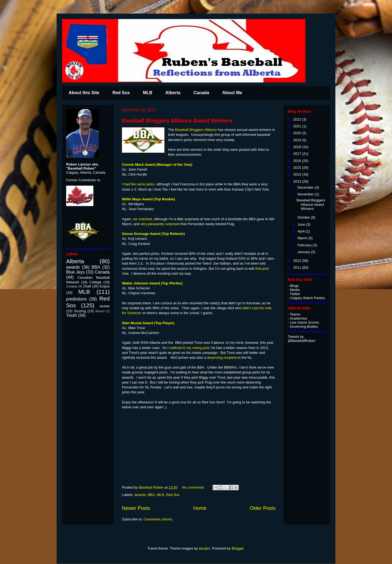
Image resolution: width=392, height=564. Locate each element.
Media (295, 290)
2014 (298, 174)
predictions (76, 299)
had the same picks (139, 184)
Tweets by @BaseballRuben (301, 339)
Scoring (80, 311)
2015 (298, 168)
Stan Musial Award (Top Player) (148, 323)
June (302, 224)
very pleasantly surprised (160, 224)
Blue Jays (75, 272)
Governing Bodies (304, 327)
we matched (142, 219)
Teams (295, 314)
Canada (201, 93)
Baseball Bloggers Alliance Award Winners (177, 121)
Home (200, 508)
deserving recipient (222, 358)
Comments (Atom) (158, 519)
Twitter (295, 294)
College (95, 282)
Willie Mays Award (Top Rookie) (148, 199)
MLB (148, 93)
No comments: (194, 487)
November (306, 194)
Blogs (294, 286)
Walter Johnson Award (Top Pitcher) (152, 283)
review (105, 306)
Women (100, 311)
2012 (298, 261)
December (306, 187)
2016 (298, 161)
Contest (72, 286)
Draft (87, 286)
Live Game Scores (304, 322)
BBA (151, 495)
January (304, 252)
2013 (298, 181)
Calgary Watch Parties (307, 298)
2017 (298, 154)
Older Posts (263, 508)
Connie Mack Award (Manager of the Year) (157, 165)
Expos (105, 286)
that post (261, 269)
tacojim (204, 548)
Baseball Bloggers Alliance (196, 130)
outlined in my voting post (189, 348)
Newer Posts (136, 508)
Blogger (238, 548)
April (302, 231)
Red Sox (121, 93)
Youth (71, 315)
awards (140, 495)
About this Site (84, 93)
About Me (232, 93)
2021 (298, 126)
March (303, 238)
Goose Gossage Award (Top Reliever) (153, 234)
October (304, 217)
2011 (298, 267)
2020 (298, 133)
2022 (298, 119)
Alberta (173, 93)
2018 (298, 147)
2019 (298, 140)
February (305, 245)
